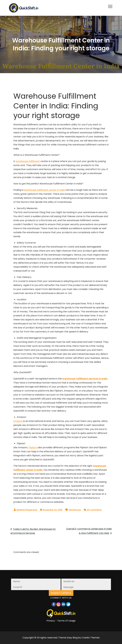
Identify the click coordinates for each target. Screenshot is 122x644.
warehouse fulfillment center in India (44, 190)
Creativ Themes (91, 638)
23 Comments (94, 510)
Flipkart (33, 447)
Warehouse (75, 510)
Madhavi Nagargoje (27, 510)
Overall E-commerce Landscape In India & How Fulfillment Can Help (89, 531)
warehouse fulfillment (28, 161)
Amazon (18, 421)
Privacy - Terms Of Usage (61, 621)
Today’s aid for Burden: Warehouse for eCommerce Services (33, 531)
